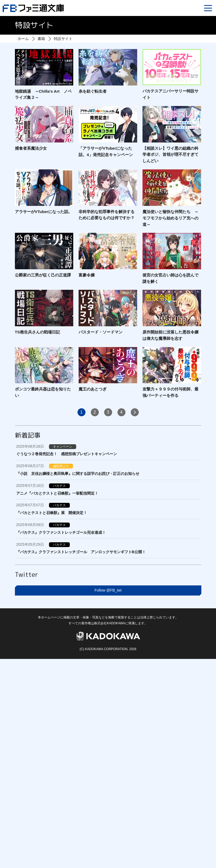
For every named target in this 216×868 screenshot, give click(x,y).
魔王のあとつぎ (93, 389)
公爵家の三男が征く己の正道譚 (43, 275)
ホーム (23, 39)
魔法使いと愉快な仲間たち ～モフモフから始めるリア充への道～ (170, 218)
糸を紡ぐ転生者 (93, 91)
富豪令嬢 (87, 275)
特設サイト (63, 39)
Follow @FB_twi (108, 590)
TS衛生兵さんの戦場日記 (37, 332)
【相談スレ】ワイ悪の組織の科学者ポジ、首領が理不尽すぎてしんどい (170, 155)
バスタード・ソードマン (101, 332)
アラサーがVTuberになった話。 (44, 212)
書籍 (41, 39)
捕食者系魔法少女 (31, 148)
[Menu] (208, 8)
